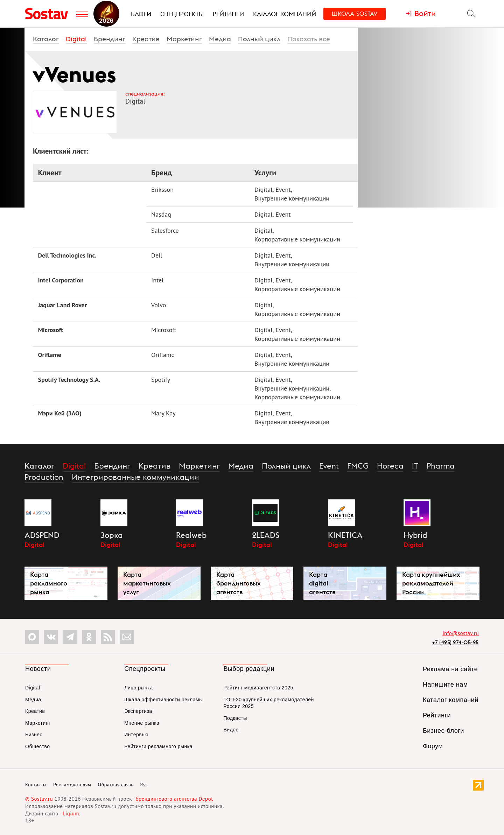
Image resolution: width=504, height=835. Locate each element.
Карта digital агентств (322, 583)
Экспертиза (138, 711)
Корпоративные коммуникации (297, 239)
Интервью (136, 735)
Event (283, 190)
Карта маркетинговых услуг (147, 583)
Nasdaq (161, 214)
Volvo (159, 305)
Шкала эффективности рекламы (163, 700)
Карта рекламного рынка (49, 583)
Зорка (112, 535)
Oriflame (49, 355)
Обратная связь (116, 785)
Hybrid (415, 535)
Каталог (46, 39)
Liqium (71, 813)
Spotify (161, 380)
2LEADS (266, 535)
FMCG (358, 466)
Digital (76, 39)
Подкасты (235, 718)
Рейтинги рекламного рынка (158, 746)
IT (415, 466)
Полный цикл (259, 39)
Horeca (390, 466)
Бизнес (34, 735)
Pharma (441, 466)
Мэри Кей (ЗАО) (59, 413)
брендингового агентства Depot (174, 799)
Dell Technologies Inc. (67, 255)
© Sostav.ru (39, 799)
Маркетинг (184, 39)
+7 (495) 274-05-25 (455, 642)
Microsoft (50, 330)
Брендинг (110, 39)
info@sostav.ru (461, 633)
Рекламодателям (72, 785)
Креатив (146, 39)
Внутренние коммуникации (292, 198)
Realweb (191, 535)
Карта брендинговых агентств (239, 583)
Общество (38, 746)
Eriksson (162, 190)
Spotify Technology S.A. (69, 380)
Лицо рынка (138, 688)
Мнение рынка (142, 723)
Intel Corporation (61, 280)
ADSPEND (42, 535)
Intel (157, 280)
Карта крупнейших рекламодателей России (431, 583)
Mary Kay (163, 413)
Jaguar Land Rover (62, 305)
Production (44, 477)
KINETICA (345, 535)
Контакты (36, 785)
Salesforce (165, 230)
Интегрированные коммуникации (135, 477)
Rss (144, 785)
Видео (231, 730)
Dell (157, 255)
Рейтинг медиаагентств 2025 (258, 688)
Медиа (220, 39)
